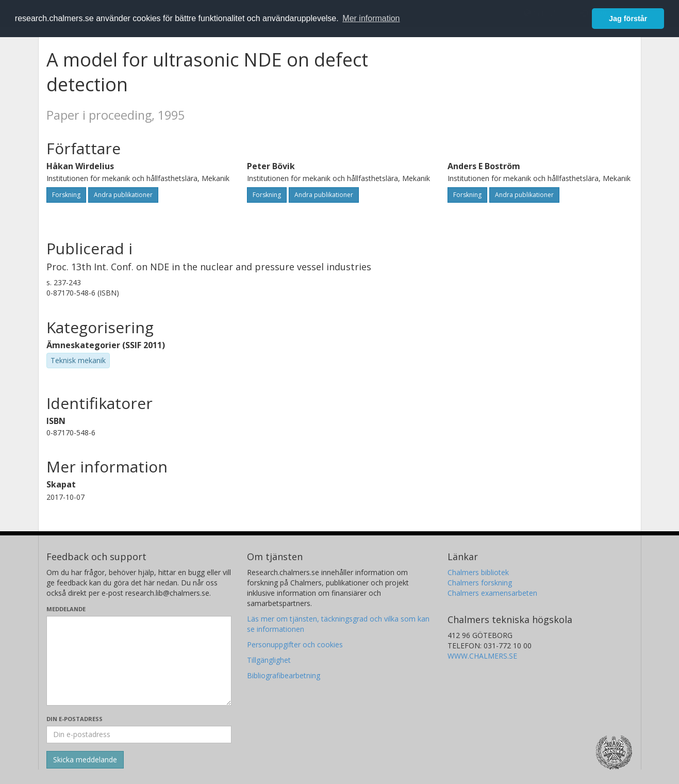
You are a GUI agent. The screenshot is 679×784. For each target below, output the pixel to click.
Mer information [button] (371, 18)
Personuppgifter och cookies (295, 644)
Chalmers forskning (480, 583)
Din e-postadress (74, 719)
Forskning (66, 195)
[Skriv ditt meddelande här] (139, 661)
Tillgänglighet (269, 660)
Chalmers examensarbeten (492, 593)
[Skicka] (85, 760)
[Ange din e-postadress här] (139, 734)
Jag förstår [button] (628, 19)
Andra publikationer (123, 195)
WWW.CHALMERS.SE (482, 656)
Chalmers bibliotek (478, 572)
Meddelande (66, 609)
